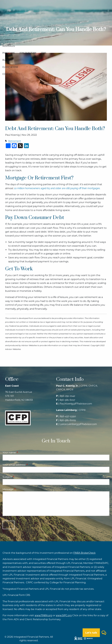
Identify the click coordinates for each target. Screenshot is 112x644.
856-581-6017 (67, 400)
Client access (10, 67)
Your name (22, 453)
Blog (6, 60)
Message (21, 489)
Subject (20, 477)
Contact (7, 74)
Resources (9, 46)
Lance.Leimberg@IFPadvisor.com (78, 424)
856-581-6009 (68, 420)
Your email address (27, 465)
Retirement (15, 141)
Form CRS (25, 595)
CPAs (44, 53)
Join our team (28, 53)
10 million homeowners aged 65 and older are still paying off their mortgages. (57, 188)
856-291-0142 (67, 396)
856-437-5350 (68, 416)
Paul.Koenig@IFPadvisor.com (76, 404)
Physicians (9, 53)
